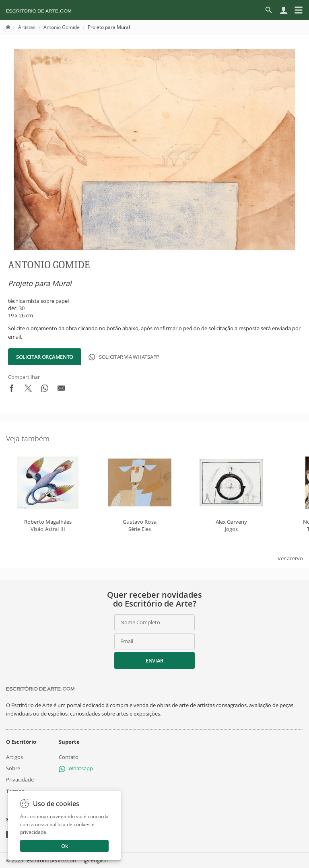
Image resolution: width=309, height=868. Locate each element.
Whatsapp (76, 768)
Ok (65, 846)
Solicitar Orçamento (45, 357)
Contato (69, 757)
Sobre (13, 768)
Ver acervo (290, 558)
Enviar (154, 660)
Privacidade (20, 780)
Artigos (14, 757)
